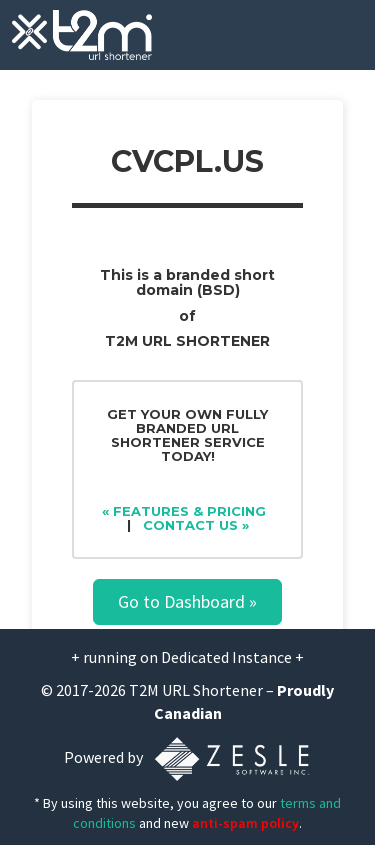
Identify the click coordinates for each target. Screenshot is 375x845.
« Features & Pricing (184, 511)
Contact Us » (196, 525)
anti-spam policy (245, 823)
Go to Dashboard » (187, 601)
